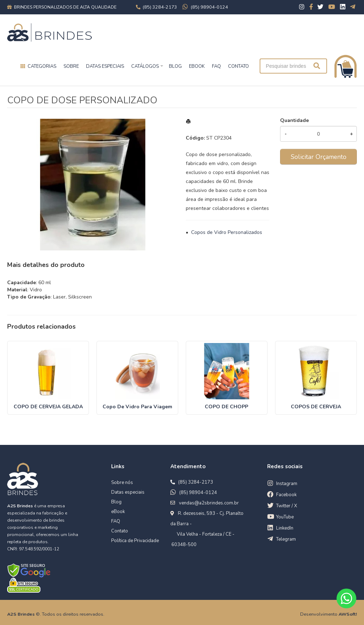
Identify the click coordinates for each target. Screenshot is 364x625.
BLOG (175, 66)
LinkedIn (285, 528)
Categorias (42, 66)
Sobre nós (122, 483)
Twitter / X (287, 506)
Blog (116, 502)
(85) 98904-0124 (198, 493)
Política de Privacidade (135, 541)
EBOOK (197, 66)
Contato (120, 531)
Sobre (71, 66)
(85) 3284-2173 (196, 482)
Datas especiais (105, 66)
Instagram (287, 484)
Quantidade (294, 120)
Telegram (286, 539)
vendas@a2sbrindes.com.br (209, 503)
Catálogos (145, 66)
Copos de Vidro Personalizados (227, 232)
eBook (118, 512)
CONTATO (238, 66)
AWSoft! (348, 614)
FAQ (216, 66)
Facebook (286, 495)
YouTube (285, 517)
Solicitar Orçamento (319, 157)
